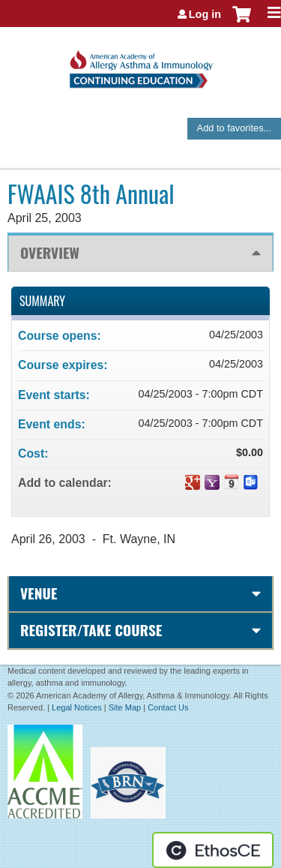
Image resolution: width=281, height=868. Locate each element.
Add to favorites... (235, 128)
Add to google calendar (193, 482)
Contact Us (168, 707)
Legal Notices (77, 707)
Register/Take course (91, 630)
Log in (205, 14)
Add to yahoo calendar (212, 482)
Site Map (125, 707)
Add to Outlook (251, 482)
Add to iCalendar (232, 482)
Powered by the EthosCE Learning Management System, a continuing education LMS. (213, 850)
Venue (39, 593)
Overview (50, 252)
